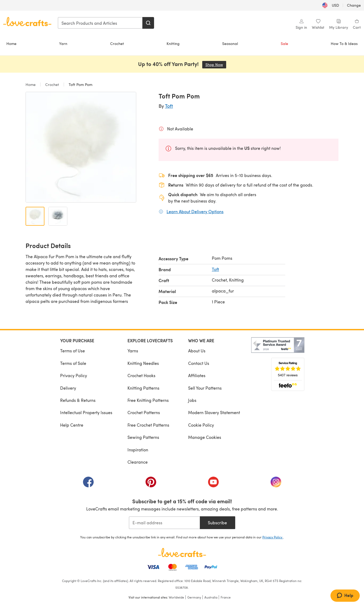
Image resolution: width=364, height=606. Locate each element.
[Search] (148, 23)
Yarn (63, 44)
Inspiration (138, 450)
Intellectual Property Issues (86, 412)
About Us (197, 351)
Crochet (117, 44)
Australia (211, 597)
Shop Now (216, 65)
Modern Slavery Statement (214, 412)
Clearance (138, 462)
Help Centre (72, 425)
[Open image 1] (35, 216)
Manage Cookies (205, 437)
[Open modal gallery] (81, 147)
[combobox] (100, 23)
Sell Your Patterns (205, 388)
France (226, 597)
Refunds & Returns (78, 400)
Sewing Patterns (143, 437)
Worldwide (176, 597)
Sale (284, 44)
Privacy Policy (74, 375)
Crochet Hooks (141, 375)
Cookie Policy (201, 425)
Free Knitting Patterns (148, 400)
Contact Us (199, 363)
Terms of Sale (73, 363)
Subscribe (217, 523)
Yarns (133, 351)
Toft (169, 106)
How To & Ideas (344, 44)
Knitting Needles (143, 363)
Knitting (173, 44)
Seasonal (230, 44)
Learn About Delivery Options (195, 211)
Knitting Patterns (143, 388)
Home (11, 44)
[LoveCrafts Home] (182, 553)
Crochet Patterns (144, 412)
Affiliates (197, 375)
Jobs (192, 400)
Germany (194, 597)
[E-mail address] (164, 523)
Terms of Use (73, 351)
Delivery (68, 388)
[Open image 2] (58, 216)
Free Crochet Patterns (148, 425)
